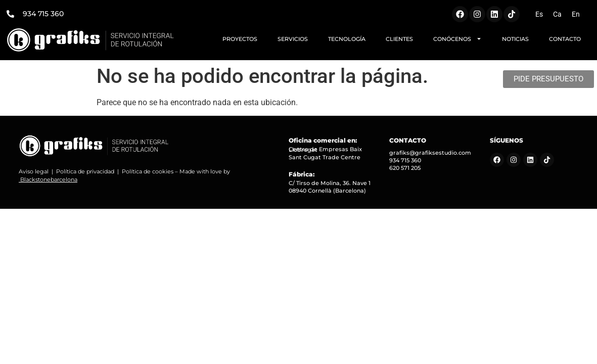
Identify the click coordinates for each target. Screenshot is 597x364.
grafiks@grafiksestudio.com (430, 153)
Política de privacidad (85, 171)
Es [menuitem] (539, 14)
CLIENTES (399, 39)
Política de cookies (148, 171)
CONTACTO (565, 39)
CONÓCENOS (457, 39)
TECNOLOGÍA (347, 39)
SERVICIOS (293, 39)
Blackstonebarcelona (49, 179)
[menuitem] (539, 14)
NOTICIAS (515, 39)
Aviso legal (34, 171)
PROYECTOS (240, 39)
